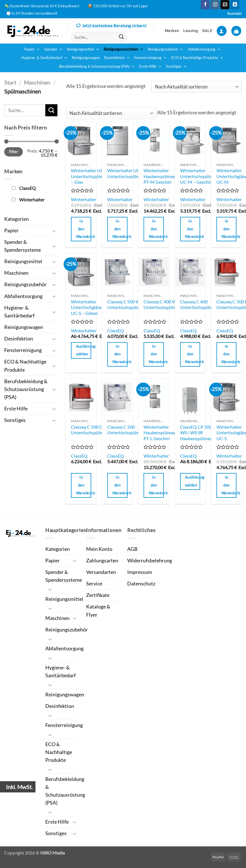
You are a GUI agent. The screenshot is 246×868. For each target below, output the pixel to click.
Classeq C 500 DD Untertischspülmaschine (95, 430)
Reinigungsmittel (83, 49)
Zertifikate (98, 595)
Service (94, 584)
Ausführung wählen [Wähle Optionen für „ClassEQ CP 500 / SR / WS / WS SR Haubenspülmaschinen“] (193, 481)
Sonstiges (176, 67)
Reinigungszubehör (166, 49)
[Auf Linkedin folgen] (235, 5)
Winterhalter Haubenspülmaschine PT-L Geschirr (165, 433)
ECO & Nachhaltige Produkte (197, 58)
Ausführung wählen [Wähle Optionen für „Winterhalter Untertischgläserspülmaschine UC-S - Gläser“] (84, 350)
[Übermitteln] (121, 37)
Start (10, 82)
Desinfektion (117, 58)
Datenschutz (141, 584)
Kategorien (16, 219)
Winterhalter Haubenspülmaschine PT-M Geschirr (165, 176)
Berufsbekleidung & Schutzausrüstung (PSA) (97, 67)
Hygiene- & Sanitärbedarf (44, 58)
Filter (14, 152)
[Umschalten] (54, 231)
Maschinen (37, 82)
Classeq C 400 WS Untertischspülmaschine (167, 305)
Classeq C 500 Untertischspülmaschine (131, 430)
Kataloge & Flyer (98, 611)
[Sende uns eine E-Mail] (225, 5)
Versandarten (101, 572)
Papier (32, 49)
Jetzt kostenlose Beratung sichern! (111, 26)
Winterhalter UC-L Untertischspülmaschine (131, 173)
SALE (207, 31)
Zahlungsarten (102, 561)
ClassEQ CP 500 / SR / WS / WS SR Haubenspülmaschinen (202, 433)
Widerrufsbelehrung (150, 561)
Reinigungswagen (86, 58)
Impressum (140, 572)
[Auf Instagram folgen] (215, 5)
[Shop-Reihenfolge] (196, 87)
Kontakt (235, 14)
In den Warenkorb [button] (84, 229)
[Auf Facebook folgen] (205, 5)
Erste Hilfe (151, 67)
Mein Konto (99, 549)
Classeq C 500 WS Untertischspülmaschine (131, 305)
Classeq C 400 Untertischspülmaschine (204, 305)
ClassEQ (116, 330)
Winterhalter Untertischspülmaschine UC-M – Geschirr (204, 176)
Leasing (191, 31)
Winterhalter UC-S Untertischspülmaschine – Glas (95, 176)
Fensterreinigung (151, 58)
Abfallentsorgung (204, 49)
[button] (222, 31)
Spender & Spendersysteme (23, 246)
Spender (53, 49)
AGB (132, 549)
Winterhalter (84, 199)
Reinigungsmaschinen (124, 49)
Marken (172, 31)
